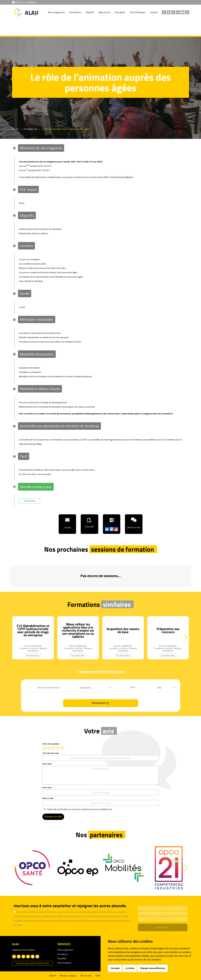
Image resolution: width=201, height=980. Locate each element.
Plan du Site (86, 975)
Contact (154, 12)
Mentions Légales (68, 975)
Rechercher (100, 703)
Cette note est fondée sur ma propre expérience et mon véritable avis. (80, 809)
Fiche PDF (89, 527)
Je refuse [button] (130, 968)
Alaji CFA (90, 12)
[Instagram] (116, 529)
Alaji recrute (104, 12)
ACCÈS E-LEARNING (24, 2)
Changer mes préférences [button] (153, 968)
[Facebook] (107, 529)
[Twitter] (112, 529)
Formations (75, 12)
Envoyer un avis (53, 816)
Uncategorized (30, 129)
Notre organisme (56, 12)
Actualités (120, 12)
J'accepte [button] (115, 968)
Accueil (15, 129)
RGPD (98, 975)
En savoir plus (33, 655)
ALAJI (32, 13)
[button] (186, 638)
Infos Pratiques (138, 12)
